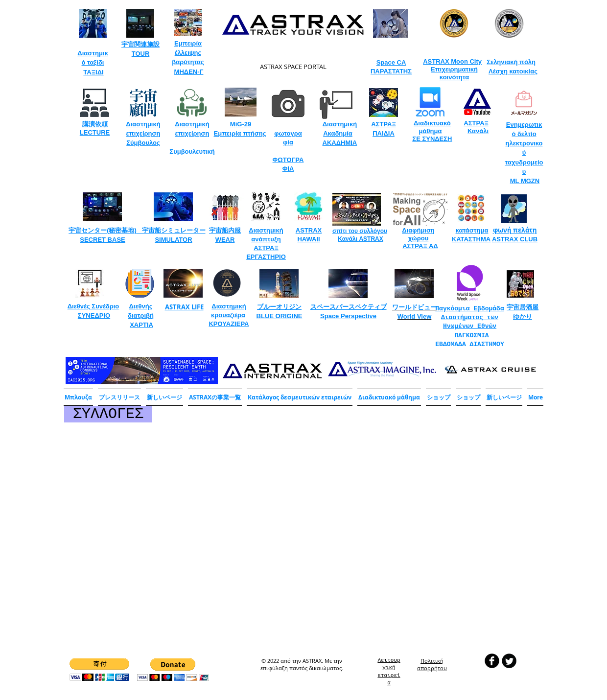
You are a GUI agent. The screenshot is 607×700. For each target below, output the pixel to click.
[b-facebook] (492, 661)
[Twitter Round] (509, 661)
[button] (215, 397)
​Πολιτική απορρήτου (432, 664)
